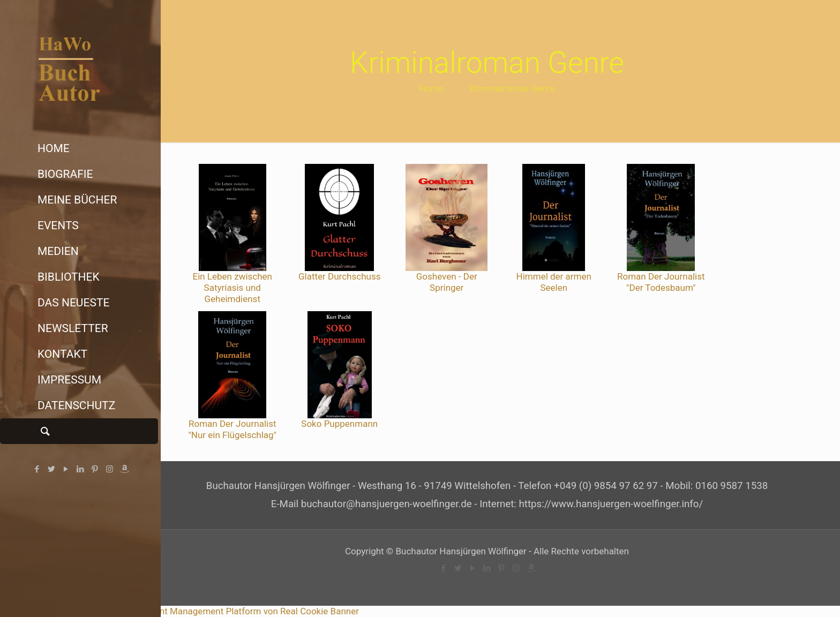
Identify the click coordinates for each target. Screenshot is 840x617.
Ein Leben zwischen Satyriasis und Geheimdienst (232, 288)
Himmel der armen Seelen (554, 282)
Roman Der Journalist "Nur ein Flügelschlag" (232, 429)
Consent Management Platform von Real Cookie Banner (246, 611)
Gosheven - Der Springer (447, 282)
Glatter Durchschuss (339, 276)
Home (431, 88)
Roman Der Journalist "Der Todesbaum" (661, 282)
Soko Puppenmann (339, 424)
